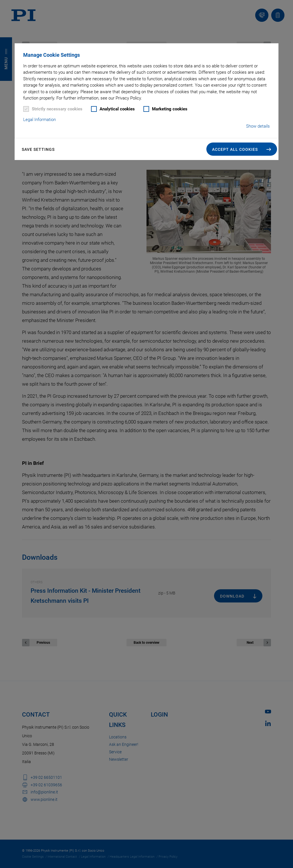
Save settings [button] (38, 149)
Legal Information (39, 120)
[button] (242, 149)
